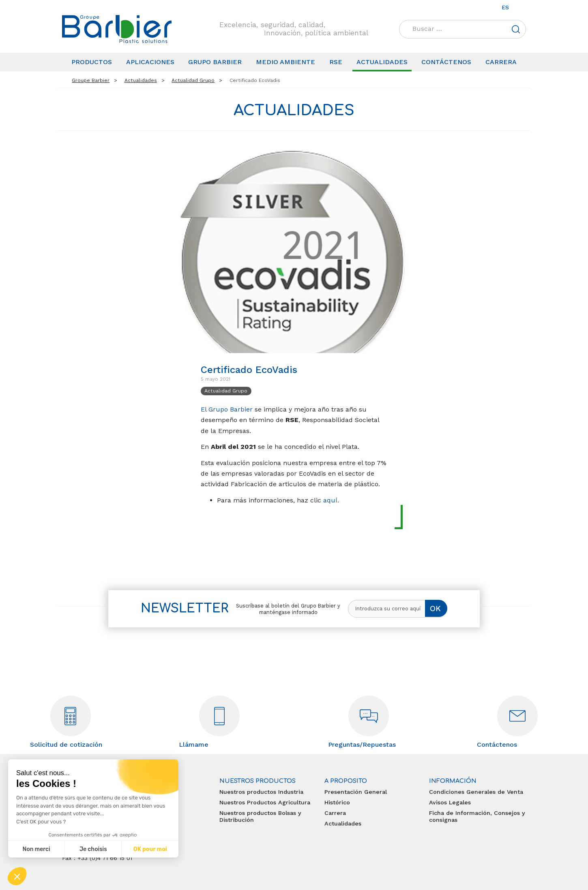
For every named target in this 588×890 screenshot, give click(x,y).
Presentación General (356, 792)
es (505, 7)
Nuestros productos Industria (261, 792)
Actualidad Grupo (226, 391)
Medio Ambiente (285, 62)
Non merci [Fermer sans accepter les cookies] (36, 849)
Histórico (337, 802)
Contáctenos (446, 62)
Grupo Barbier (215, 62)
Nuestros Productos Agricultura (265, 802)
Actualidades (382, 62)
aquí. (331, 500)
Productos (92, 62)
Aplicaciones (150, 62)
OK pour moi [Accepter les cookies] (150, 849)
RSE (336, 62)
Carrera (501, 62)
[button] (17, 876)
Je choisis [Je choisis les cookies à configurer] (93, 849)
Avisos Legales (450, 802)
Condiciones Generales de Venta (476, 792)
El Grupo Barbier (227, 409)
